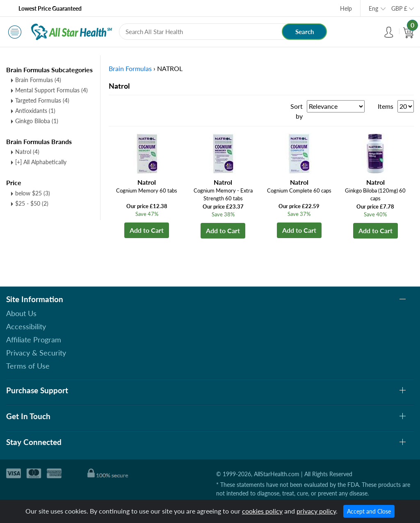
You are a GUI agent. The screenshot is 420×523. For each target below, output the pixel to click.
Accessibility (26, 326)
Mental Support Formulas (51, 90)
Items (386, 106)
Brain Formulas (38, 80)
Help (346, 8)
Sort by (297, 111)
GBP (399, 8)
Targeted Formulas (42, 100)
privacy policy (316, 511)
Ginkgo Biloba (37, 121)
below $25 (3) (33, 193)
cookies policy (262, 511)
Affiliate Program (34, 339)
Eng (373, 8)
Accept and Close (369, 511)
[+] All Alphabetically (41, 162)
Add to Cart (147, 230)
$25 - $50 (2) (32, 203)
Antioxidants (35, 111)
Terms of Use (28, 366)
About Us (21, 313)
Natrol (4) (27, 152)
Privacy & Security (36, 353)
